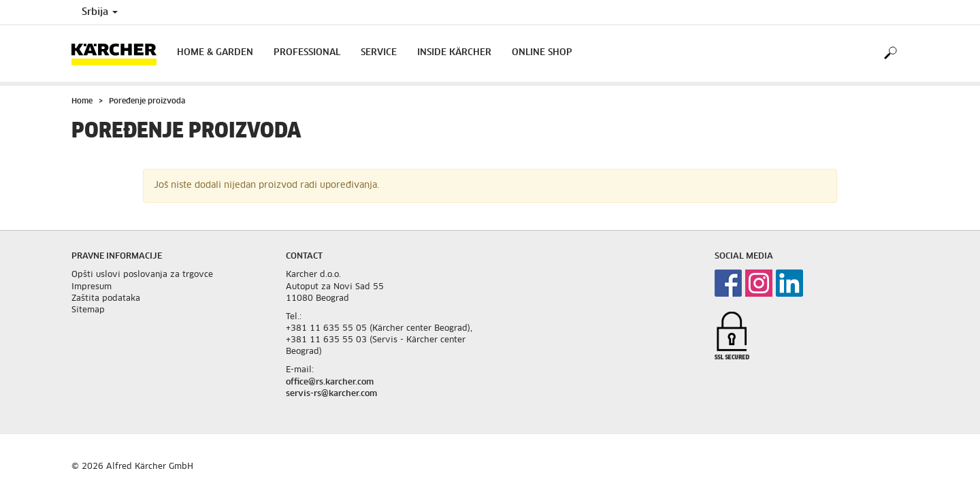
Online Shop (542, 53)
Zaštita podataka (106, 299)
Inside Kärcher (454, 53)
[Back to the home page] (119, 53)
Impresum (92, 287)
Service (379, 53)
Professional (307, 53)
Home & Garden (215, 53)
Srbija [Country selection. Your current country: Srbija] (100, 12)
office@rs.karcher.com (330, 382)
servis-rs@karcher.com (331, 394)
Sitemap (88, 310)
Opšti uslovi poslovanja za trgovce (142, 275)
